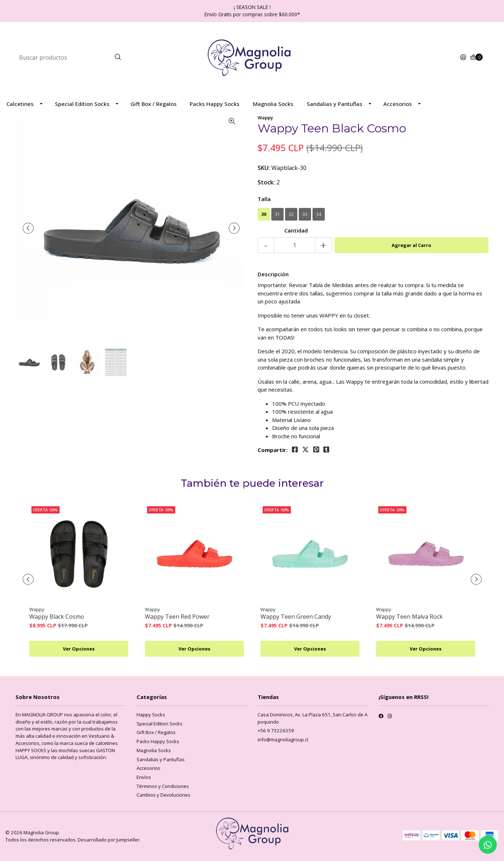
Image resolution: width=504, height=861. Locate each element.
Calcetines (20, 104)
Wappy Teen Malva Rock (409, 617)
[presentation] (28, 228)
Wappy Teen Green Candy (296, 617)
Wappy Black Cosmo (57, 617)
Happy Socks (151, 715)
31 (277, 214)
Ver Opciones (79, 649)
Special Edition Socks (82, 104)
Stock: (266, 182)
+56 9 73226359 (276, 730)
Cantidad (296, 230)
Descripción (273, 274)
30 (264, 214)
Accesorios (398, 104)
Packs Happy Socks (215, 104)
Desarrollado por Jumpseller (109, 840)
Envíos (144, 777)
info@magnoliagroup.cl (283, 739)
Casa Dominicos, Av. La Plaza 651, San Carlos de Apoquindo (313, 718)
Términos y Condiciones (163, 786)
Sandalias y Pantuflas (335, 104)
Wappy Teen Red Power (177, 617)
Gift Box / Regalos (154, 104)
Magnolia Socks (273, 104)
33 (305, 214)
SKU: (264, 168)
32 (291, 214)
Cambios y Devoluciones (163, 795)
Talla (264, 199)
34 (319, 214)
